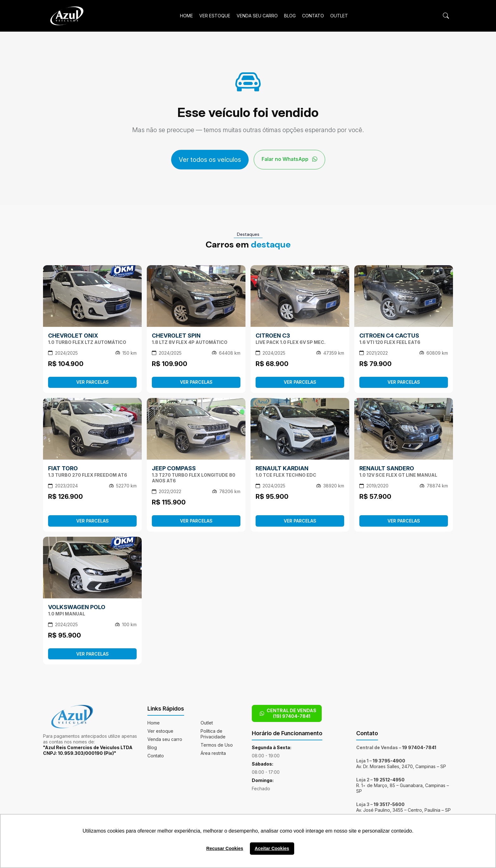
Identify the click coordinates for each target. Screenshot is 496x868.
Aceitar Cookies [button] (272, 848)
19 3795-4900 (389, 761)
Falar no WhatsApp (289, 159)
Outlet (339, 16)
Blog (290, 16)
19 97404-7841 (419, 747)
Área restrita (213, 753)
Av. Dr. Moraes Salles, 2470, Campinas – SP (401, 766)
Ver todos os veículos (210, 160)
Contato (313, 16)
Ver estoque (215, 16)
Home (186, 16)
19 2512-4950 (389, 780)
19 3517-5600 (389, 804)
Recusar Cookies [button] (225, 848)
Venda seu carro (257, 16)
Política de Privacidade (213, 734)
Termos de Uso (217, 745)
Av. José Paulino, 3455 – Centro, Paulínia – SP (403, 810)
